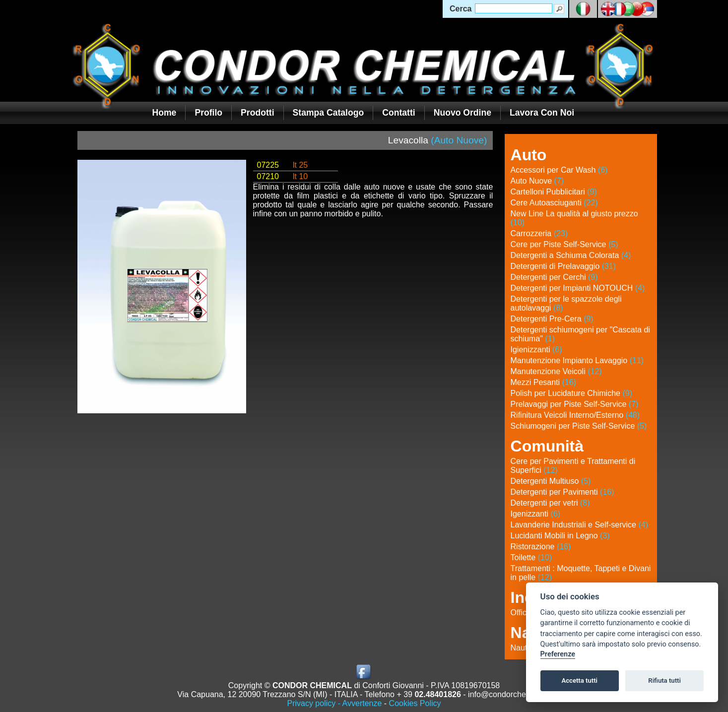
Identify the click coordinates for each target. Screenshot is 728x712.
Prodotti (257, 113)
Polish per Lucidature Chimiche (571, 393)
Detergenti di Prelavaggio (563, 266)
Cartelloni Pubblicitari (554, 192)
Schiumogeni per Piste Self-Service (579, 426)
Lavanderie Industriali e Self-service (579, 525)
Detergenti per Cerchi (554, 277)
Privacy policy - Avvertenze (334, 703)
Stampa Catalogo (329, 113)
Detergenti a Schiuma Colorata (571, 255)
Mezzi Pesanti (544, 382)
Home (165, 113)
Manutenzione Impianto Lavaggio (577, 360)
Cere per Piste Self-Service (564, 244)
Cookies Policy (415, 703)
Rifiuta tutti (664, 680)
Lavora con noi (542, 113)
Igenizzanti (536, 514)
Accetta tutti (579, 680)
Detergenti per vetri (550, 503)
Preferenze (558, 654)
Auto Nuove (537, 181)
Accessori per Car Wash (559, 170)
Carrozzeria (539, 233)
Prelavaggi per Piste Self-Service (575, 404)
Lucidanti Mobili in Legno (560, 536)
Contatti (398, 113)
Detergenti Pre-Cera (552, 319)
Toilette (531, 557)
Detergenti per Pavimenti (563, 492)
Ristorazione (541, 547)
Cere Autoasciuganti (554, 203)
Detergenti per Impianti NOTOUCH (578, 288)
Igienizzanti (536, 350)
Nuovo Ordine (463, 113)
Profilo (208, 113)
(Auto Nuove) (459, 140)
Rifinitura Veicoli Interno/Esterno (575, 415)
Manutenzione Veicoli (556, 371)
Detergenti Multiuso (551, 481)
